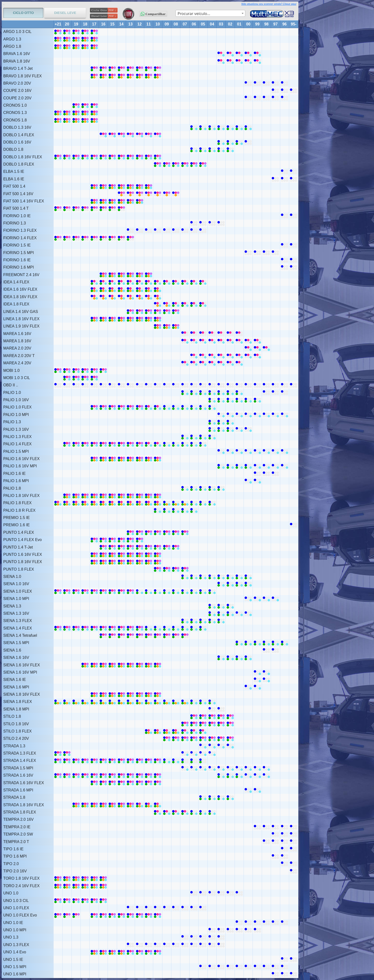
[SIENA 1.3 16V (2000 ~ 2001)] (239, 613)
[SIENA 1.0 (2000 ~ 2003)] (221, 577)
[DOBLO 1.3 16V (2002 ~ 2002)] (230, 127)
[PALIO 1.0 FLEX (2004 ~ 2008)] (176, 407)
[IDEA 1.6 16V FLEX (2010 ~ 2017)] (94, 289)
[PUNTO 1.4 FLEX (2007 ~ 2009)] (167, 532)
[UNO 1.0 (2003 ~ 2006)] (194, 893)
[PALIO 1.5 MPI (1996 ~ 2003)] (221, 451)
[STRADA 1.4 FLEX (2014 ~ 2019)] (76, 761)
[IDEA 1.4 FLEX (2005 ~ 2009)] (167, 282)
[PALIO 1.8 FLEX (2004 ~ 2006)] (194, 503)
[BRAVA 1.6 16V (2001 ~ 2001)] (239, 54)
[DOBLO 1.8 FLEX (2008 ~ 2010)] (158, 164)
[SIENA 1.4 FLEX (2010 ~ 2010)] (158, 628)
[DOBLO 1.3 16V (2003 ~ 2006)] (194, 127)
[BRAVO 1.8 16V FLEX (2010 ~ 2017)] (94, 76)
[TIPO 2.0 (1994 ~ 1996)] (285, 864)
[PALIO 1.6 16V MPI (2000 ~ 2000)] (248, 466)
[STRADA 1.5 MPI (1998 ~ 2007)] (185, 768)
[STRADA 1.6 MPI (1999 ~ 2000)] (248, 790)
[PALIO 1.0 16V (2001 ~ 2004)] (212, 400)
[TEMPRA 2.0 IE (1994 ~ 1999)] (257, 827)
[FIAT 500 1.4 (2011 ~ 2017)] (94, 186)
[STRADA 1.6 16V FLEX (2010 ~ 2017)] (94, 783)
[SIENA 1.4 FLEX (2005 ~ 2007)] (185, 628)
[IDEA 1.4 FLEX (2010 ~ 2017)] (94, 282)
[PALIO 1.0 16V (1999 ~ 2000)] (248, 400)
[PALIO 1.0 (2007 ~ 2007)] (185, 393)
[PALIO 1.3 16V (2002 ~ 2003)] (221, 429)
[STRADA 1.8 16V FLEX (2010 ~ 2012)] (140, 805)
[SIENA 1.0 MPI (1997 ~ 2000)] (248, 599)
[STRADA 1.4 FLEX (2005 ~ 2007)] (185, 761)
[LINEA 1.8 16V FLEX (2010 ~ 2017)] (94, 319)
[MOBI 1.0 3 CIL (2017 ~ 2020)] (67, 378)
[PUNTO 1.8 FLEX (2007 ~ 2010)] (158, 569)
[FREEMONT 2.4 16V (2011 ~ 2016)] (103, 275)
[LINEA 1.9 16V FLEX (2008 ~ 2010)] (158, 326)
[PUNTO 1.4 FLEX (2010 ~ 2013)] (130, 532)
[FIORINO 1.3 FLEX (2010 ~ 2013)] (130, 230)
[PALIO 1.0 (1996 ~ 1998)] (266, 393)
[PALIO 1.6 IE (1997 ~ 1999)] (257, 474)
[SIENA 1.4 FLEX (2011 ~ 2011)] (149, 628)
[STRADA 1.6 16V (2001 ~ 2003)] (221, 775)
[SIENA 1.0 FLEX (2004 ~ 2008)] (176, 591)
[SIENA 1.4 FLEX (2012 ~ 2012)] (140, 628)
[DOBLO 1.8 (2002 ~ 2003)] (221, 149)
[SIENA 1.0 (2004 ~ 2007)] (185, 577)
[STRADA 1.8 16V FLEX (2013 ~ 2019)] (76, 805)
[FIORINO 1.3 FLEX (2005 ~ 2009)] (167, 230)
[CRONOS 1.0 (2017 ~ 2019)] (76, 105)
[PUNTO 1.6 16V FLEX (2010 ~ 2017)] (94, 554)
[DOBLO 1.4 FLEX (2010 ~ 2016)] (103, 135)
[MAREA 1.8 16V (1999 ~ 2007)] (185, 341)
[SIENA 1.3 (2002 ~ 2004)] (212, 606)
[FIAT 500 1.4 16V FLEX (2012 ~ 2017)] (94, 201)
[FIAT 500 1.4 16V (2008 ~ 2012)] (140, 194)
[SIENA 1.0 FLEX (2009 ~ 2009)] (167, 591)
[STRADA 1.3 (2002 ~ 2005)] (203, 746)
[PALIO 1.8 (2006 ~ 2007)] (185, 488)
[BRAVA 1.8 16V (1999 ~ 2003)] (221, 61)
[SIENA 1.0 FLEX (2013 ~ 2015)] (112, 591)
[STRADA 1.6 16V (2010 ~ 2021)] (58, 775)
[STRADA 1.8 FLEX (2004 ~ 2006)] (194, 812)
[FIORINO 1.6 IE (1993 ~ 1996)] (285, 260)
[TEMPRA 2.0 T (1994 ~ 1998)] (266, 842)
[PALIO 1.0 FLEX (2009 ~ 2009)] (167, 407)
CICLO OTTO (23, 13)
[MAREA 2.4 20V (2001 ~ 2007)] (185, 363)
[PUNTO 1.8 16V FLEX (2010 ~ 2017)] (94, 562)
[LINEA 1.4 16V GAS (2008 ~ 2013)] (130, 312)
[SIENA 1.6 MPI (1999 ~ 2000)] (248, 687)
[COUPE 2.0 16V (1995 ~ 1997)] (275, 91)
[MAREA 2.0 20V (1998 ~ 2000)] (248, 348)
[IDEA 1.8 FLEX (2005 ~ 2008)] (176, 304)
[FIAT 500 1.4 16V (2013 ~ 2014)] (121, 194)
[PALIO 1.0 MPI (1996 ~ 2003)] (221, 415)
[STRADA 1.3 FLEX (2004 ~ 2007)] (185, 753)
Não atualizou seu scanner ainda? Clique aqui (269, 4)
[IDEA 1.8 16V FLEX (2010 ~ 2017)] (94, 297)
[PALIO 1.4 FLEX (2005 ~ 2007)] (185, 444)
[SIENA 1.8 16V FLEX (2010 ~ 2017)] (94, 694)
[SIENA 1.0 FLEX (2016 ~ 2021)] (58, 591)
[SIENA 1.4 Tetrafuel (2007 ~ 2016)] (103, 635)
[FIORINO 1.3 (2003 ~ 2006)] (194, 223)
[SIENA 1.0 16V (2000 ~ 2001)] (239, 584)
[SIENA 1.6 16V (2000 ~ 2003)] (221, 657)
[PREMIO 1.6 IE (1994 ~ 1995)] (294, 525)
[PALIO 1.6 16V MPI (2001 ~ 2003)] (221, 466)
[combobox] (210, 13)
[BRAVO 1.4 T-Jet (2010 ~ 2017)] (94, 68)
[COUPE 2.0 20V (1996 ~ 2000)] (248, 98)
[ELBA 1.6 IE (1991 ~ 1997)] (275, 179)
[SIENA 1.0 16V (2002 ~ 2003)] (221, 584)
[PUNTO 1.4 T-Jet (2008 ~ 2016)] (103, 547)
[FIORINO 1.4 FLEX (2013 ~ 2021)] (58, 238)
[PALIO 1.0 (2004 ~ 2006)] (194, 393)
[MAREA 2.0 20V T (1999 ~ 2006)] (194, 356)
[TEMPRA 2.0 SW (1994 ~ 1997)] (275, 834)
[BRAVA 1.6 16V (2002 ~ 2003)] (221, 54)
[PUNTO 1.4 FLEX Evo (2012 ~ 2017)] (94, 540)
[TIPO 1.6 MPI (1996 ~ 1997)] (275, 856)
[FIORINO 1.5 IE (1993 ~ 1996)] (285, 245)
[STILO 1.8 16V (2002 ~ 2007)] (185, 724)
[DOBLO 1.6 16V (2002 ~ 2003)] (221, 142)
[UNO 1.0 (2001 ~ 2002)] (230, 893)
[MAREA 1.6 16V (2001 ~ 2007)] (185, 334)
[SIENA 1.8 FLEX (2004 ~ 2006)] (194, 702)
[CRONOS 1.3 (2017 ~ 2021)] (58, 113)
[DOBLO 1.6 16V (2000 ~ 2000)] (248, 142)
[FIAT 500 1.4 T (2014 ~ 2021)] (58, 208)
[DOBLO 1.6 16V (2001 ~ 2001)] (239, 142)
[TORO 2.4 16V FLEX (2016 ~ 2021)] (58, 886)
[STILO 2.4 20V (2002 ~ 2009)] (167, 738)
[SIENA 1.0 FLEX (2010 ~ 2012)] (140, 591)
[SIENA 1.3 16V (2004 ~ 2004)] (212, 613)
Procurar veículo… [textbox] (194, 14)
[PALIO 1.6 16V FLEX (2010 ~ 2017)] (94, 459)
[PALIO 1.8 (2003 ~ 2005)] (203, 488)
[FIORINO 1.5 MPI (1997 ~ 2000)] (248, 253)
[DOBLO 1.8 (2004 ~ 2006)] (194, 149)
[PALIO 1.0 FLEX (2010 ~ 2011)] (149, 407)
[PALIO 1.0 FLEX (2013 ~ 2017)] (94, 407)
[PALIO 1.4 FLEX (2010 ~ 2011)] (149, 444)
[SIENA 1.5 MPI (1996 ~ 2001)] (239, 643)
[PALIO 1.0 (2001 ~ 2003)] (221, 393)
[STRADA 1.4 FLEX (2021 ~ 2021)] (58, 761)
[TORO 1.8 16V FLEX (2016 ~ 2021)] (58, 878)
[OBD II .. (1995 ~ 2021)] (58, 385)
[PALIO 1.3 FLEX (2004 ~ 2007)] (185, 437)
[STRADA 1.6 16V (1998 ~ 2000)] (248, 775)
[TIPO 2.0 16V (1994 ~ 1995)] (294, 871)
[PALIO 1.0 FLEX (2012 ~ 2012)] (140, 407)
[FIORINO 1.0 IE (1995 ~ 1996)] (285, 216)
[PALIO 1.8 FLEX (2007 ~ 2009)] (167, 503)
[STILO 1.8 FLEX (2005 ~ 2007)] (185, 731)
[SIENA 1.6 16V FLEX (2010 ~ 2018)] (85, 665)
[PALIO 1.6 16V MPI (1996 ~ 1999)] (257, 466)
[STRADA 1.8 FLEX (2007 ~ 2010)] (158, 812)
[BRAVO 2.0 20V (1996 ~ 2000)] (248, 83)
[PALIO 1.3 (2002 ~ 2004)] (212, 422)
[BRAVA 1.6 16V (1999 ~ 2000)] (248, 54)
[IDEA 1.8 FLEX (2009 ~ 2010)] (158, 304)
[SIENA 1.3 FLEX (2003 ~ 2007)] (185, 621)
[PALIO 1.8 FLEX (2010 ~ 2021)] (58, 503)
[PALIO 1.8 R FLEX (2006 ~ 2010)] (158, 510)
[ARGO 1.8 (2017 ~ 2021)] (58, 46)
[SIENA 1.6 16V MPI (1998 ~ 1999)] (257, 672)
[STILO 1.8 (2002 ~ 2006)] (194, 716)
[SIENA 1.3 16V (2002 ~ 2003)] (221, 613)
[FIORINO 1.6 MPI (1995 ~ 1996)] (285, 267)
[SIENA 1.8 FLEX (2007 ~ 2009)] (167, 702)
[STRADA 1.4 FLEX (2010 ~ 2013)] (130, 761)
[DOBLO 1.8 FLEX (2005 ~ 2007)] (185, 164)
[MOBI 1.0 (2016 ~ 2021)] (58, 370)
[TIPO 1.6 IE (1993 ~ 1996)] (285, 849)
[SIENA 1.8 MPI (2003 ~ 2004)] (212, 709)
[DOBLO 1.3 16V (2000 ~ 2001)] (239, 127)
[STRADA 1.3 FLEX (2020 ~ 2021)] (58, 753)
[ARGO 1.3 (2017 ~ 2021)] (58, 39)
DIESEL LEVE (65, 13)
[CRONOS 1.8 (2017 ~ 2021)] (58, 120)
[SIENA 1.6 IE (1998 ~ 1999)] (257, 680)
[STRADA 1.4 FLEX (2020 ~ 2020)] (67, 761)
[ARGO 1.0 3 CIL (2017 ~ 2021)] (58, 32)
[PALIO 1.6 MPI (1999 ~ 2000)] (248, 481)
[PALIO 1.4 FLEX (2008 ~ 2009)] (167, 444)
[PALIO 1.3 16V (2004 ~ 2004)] (212, 429)
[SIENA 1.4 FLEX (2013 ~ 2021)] (58, 628)
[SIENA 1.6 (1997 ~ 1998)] (266, 650)
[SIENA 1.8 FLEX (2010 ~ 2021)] (58, 702)
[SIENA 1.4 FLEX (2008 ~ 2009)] (167, 628)
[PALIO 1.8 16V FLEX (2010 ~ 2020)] (67, 496)
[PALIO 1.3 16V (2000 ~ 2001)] (239, 429)
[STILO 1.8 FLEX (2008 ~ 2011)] (149, 731)
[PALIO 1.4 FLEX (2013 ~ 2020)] (67, 444)
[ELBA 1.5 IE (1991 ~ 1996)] (285, 171)
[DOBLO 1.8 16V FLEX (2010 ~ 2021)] (58, 157)
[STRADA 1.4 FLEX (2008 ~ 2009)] (167, 761)
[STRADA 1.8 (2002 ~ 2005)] (203, 797)
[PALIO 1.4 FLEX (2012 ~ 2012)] (140, 444)
